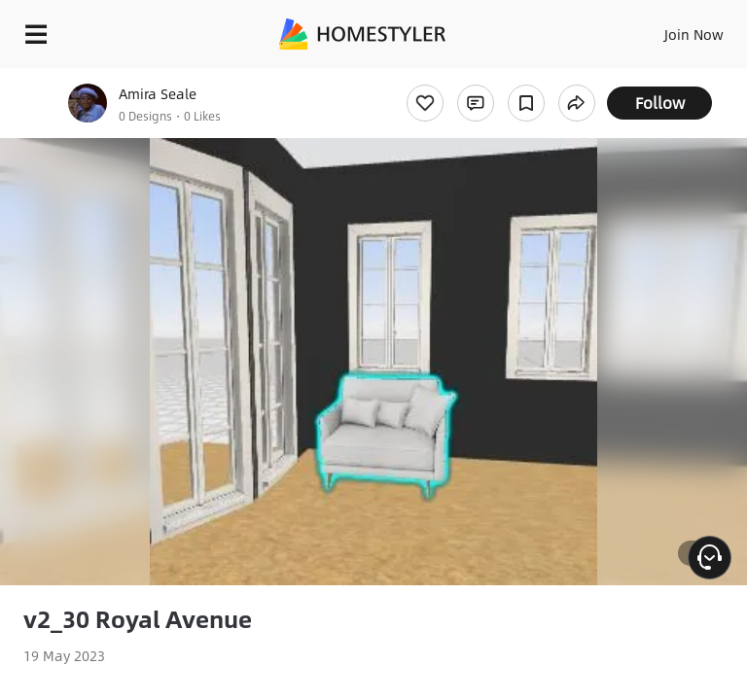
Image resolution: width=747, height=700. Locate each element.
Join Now (694, 34)
